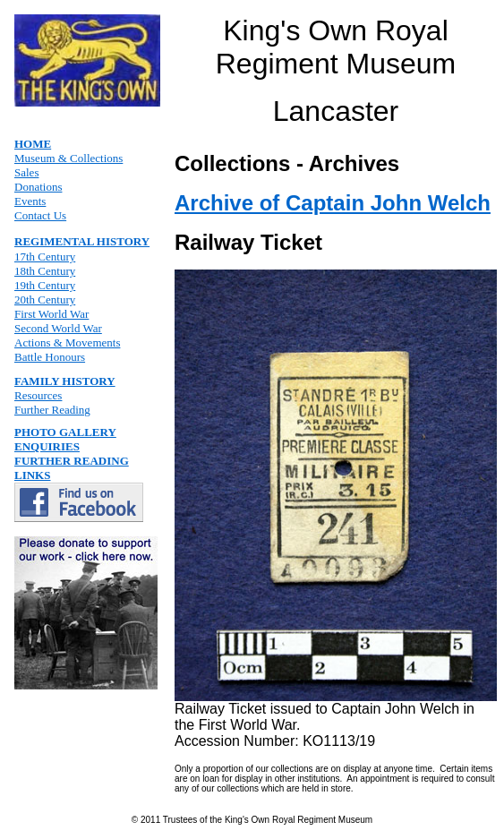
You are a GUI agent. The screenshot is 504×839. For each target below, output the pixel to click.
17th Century (45, 257)
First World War (51, 314)
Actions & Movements (67, 342)
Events (30, 201)
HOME (33, 144)
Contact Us (40, 215)
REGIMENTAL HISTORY (82, 241)
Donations (38, 187)
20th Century (45, 300)
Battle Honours (50, 357)
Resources (38, 395)
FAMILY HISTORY (65, 381)
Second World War (58, 328)
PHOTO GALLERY (65, 432)
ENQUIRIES (47, 446)
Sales (26, 172)
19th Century (45, 285)
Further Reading (52, 410)
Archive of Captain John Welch (333, 203)
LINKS (32, 475)
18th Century (45, 271)
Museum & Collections (68, 158)
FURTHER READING (72, 461)
